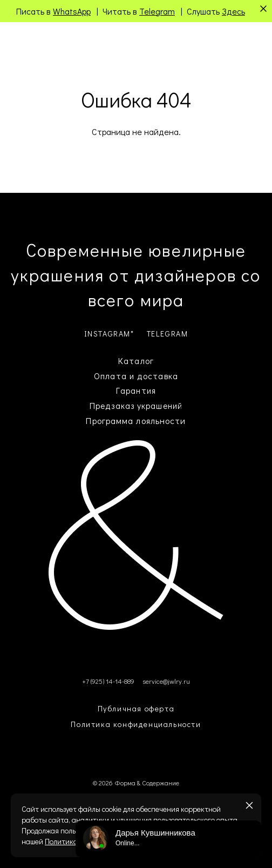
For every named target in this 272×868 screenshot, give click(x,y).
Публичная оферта (136, 708)
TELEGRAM (168, 334)
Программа (110, 420)
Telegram (157, 11)
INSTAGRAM (107, 334)
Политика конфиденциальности (136, 724)
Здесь (233, 11)
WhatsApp (72, 11)
